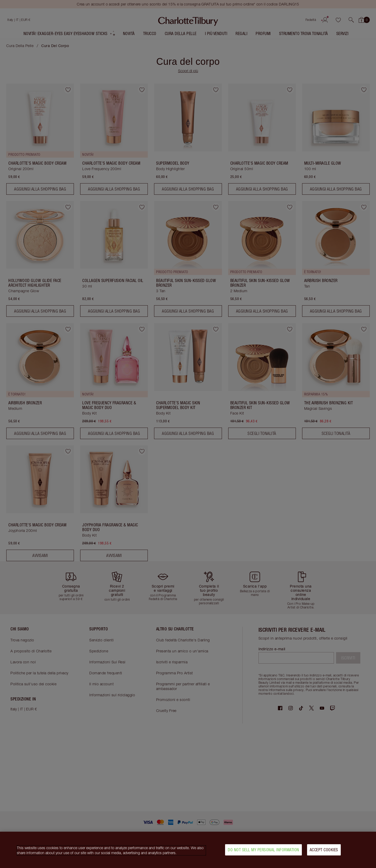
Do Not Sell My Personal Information (263, 850)
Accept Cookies (324, 850)
